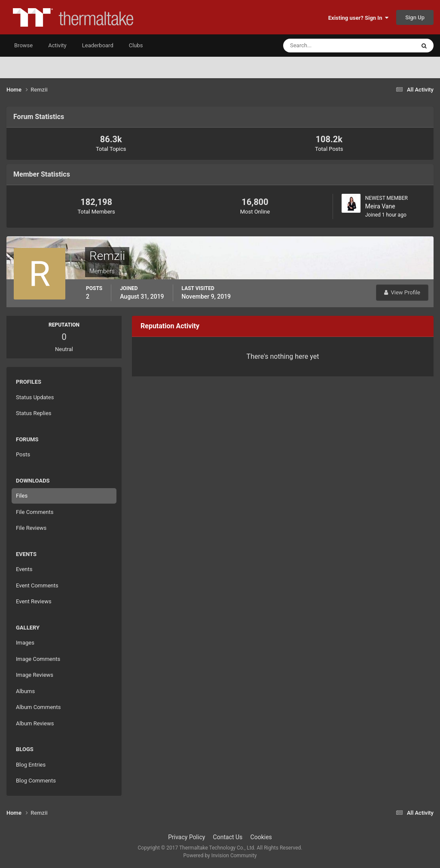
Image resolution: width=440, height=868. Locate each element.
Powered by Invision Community (220, 856)
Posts (23, 454)
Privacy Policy (186, 837)
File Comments (35, 512)
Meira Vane (380, 206)
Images (25, 643)
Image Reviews (35, 675)
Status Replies (34, 413)
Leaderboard (98, 45)
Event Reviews (34, 601)
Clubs (136, 45)
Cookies (261, 837)
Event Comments (37, 585)
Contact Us (228, 837)
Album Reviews (35, 723)
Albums (25, 691)
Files (22, 496)
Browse (23, 45)
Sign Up (415, 17)
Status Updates (35, 397)
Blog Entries (31, 765)
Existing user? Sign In (358, 18)
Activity (57, 45)
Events (24, 569)
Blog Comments (36, 781)
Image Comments (38, 659)
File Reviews (31, 528)
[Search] (323, 46)
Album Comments (38, 707)
